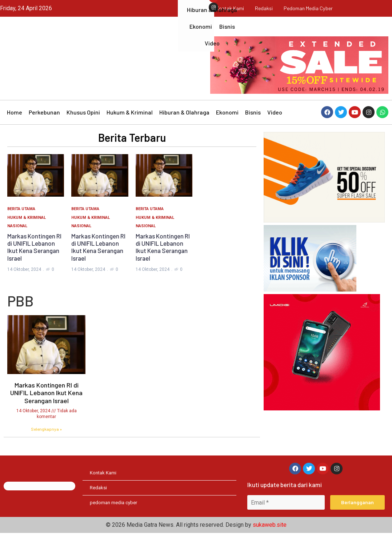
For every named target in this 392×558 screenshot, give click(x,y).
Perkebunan (44, 136)
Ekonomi (227, 136)
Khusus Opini (83, 136)
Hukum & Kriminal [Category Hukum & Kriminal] (27, 242)
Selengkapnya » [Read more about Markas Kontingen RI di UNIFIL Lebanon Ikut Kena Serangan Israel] (46, 453)
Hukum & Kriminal (130, 136)
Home (15, 136)
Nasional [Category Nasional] (17, 250)
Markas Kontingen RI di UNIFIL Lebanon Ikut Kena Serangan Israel (34, 271)
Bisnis (253, 136)
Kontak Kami (227, 8)
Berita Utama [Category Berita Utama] (21, 233)
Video (275, 136)
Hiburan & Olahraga (184, 136)
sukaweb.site (270, 550)
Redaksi (264, 8)
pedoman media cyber (311, 8)
